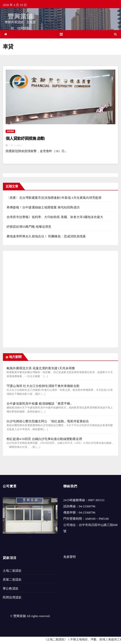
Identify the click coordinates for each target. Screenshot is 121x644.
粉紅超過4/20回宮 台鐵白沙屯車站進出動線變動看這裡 (44, 439)
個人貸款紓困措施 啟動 (25, 138)
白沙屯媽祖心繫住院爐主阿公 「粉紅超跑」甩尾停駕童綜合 (48, 421)
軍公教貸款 (11, 589)
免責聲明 (70, 557)
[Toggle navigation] (61, 34)
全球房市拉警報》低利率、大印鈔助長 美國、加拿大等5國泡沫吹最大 (55, 217)
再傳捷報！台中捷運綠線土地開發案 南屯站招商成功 (43, 207)
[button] (115, 34)
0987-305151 (96, 500)
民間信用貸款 (12, 597)
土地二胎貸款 (12, 571)
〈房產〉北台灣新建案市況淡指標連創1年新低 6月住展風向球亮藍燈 (54, 198)
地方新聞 (15, 357)
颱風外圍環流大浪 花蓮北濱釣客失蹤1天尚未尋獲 (41, 368)
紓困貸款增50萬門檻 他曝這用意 (29, 227)
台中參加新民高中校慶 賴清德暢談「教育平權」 (40, 404)
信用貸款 (10, 131)
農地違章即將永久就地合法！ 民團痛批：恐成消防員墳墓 (46, 236)
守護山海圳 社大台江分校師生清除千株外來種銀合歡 (43, 386)
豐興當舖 (20, 16)
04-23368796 (87, 506)
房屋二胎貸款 (12, 580)
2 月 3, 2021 (15, 145)
